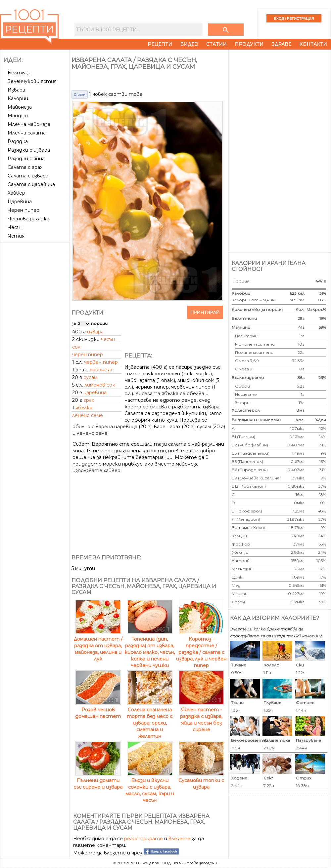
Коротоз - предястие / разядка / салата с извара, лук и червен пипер (201, 649)
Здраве (281, 44)
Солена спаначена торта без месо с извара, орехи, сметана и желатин (150, 720)
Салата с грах (25, 167)
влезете (179, 839)
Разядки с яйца (26, 159)
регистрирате (143, 839)
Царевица (20, 202)
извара (95, 332)
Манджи (18, 116)
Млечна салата (27, 133)
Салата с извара (28, 176)
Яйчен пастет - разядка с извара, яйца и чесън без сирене (201, 716)
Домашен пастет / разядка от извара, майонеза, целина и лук (98, 646)
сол (76, 347)
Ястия (16, 236)
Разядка (18, 141)
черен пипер (88, 355)
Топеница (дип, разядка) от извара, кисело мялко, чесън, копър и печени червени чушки (150, 649)
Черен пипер (24, 210)
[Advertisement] (35, 270)
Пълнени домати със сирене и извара (98, 780)
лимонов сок (100, 385)
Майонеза (20, 107)
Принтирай (205, 312)
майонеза (101, 370)
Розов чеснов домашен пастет (98, 710)
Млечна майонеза (29, 124)
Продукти (249, 44)
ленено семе (88, 415)
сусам (90, 377)
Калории (18, 98)
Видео (189, 44)
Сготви (80, 94)
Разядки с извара (29, 150)
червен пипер (101, 362)
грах (89, 400)
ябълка (84, 408)
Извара (16, 90)
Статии (216, 44)
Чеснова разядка (28, 219)
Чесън (15, 227)
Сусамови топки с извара (201, 780)
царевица (95, 393)
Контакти (313, 44)
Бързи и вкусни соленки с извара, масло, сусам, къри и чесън (150, 787)
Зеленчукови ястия (32, 81)
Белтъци (19, 73)
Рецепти (160, 44)
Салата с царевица (31, 184)
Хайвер (16, 193)
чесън (108, 339)
